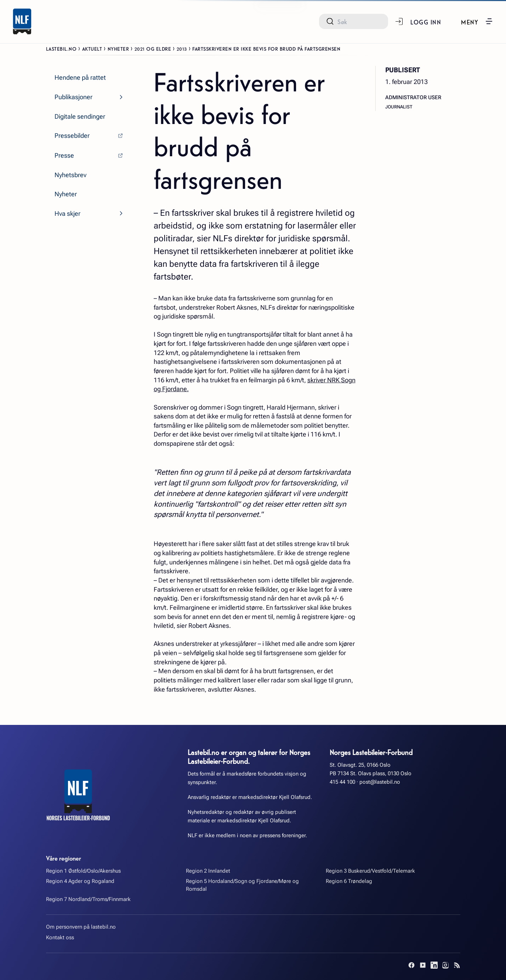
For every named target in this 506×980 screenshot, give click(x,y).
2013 (182, 49)
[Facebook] (411, 965)
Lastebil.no (61, 49)
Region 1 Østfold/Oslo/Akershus (83, 871)
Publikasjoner (73, 97)
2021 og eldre (153, 49)
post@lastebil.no (380, 782)
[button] (477, 21)
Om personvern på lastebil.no (81, 927)
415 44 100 (342, 782)
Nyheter (118, 49)
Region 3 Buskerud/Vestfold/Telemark (370, 871)
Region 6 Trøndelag (349, 881)
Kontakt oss (60, 937)
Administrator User (413, 97)
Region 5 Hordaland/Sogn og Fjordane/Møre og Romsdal (242, 885)
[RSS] (457, 965)
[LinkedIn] (434, 965)
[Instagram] (445, 965)
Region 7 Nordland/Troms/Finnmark (88, 899)
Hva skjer (67, 213)
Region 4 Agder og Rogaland (80, 881)
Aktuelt (92, 49)
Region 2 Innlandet (208, 871)
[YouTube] (423, 965)
